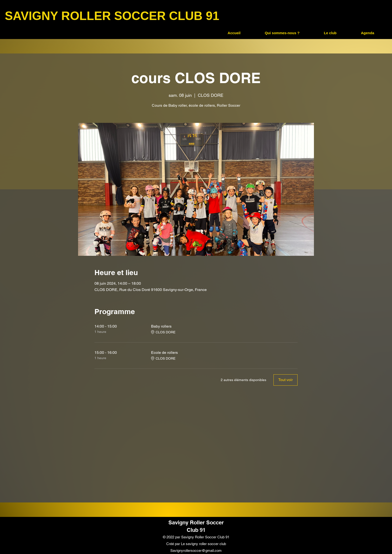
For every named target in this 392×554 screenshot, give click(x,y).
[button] (282, 33)
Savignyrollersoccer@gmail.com (196, 551)
